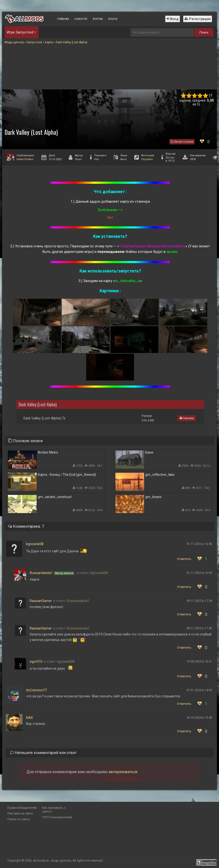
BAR (29, 718)
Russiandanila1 (41, 573)
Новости (81, 19)
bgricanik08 (35, 544)
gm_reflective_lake (160, 475)
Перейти (147, 159)
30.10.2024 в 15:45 (199, 718)
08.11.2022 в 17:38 (199, 601)
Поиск (204, 32)
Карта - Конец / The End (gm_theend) (67, 475)
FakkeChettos (25, 159)
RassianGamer (41, 601)
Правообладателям (22, 808)
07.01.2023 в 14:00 (199, 690)
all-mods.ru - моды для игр (52, 860)
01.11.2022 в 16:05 (199, 573)
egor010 (36, 662)
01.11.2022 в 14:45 (199, 544)
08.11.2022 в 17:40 (199, 628)
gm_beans (153, 497)
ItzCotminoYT (37, 690)
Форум (98, 19)
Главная (63, 19)
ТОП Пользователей (57, 817)
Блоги (113, 19)
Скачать (187, 418)
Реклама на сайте (20, 813)
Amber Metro (48, 452)
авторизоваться (123, 772)
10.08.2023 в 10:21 (199, 662)
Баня (149, 452)
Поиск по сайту (19, 819)
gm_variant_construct (55, 497)
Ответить (184, 559)
